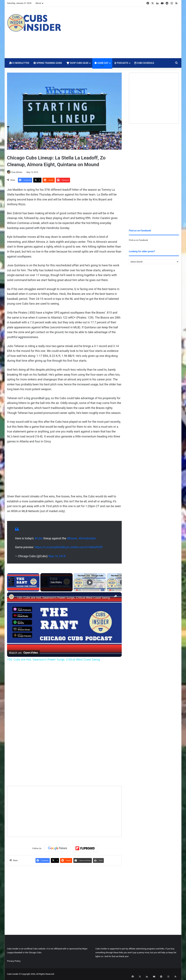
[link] (12, 598)
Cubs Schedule (144, 63)
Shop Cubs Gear (77, 63)
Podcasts (121, 63)
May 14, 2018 (57, 556)
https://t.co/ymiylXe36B (50, 547)
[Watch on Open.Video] (23, 652)
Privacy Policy (14, 961)
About (38, 3)
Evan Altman (18, 172)
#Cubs (39, 538)
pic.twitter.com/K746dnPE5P (84, 547)
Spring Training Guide (48, 63)
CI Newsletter (19, 63)
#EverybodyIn (87, 538)
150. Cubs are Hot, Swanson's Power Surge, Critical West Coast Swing (63, 598)
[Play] (90, 582)
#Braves (72, 538)
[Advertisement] (122, 33)
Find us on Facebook (138, 240)
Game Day (101, 63)
